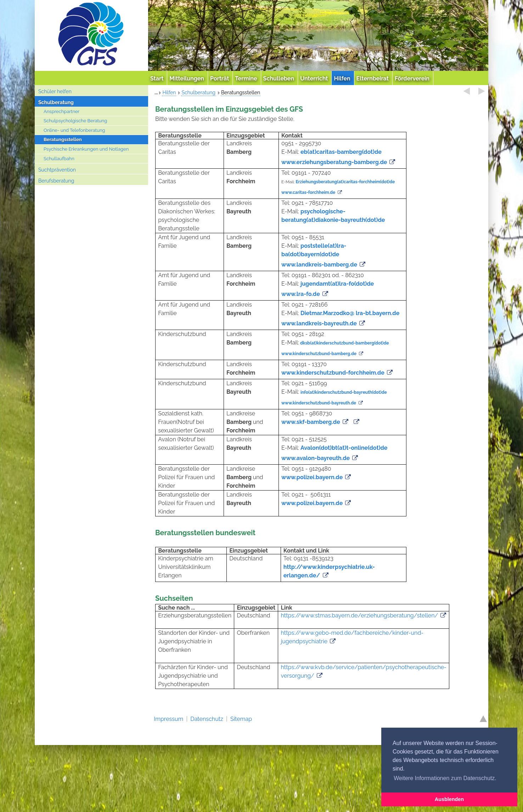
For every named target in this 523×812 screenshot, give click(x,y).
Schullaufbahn (59, 159)
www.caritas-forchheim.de (308, 192)
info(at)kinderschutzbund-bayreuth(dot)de (344, 392)
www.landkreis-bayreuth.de (319, 323)
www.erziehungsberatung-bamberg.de (334, 162)
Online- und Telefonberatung (74, 130)
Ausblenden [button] (449, 799)
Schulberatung (56, 102)
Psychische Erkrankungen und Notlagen (86, 149)
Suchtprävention (57, 170)
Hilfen (169, 93)
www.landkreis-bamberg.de (319, 265)
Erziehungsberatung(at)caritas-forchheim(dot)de (345, 182)
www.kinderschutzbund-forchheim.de (333, 373)
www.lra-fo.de (301, 294)
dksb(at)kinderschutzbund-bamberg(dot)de (345, 343)
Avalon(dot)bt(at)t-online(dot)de (344, 448)
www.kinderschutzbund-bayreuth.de (319, 403)
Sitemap (241, 719)
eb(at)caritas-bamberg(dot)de (341, 152)
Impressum (168, 719)
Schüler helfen (55, 91)
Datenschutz (207, 719)
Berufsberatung (56, 181)
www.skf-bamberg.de (311, 422)
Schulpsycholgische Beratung (75, 121)
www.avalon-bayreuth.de (316, 458)
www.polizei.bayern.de (312, 477)
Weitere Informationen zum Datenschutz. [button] (445, 778)
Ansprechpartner (61, 111)
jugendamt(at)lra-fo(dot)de (337, 284)
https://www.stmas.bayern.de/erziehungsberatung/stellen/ (360, 615)
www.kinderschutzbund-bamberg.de (319, 354)
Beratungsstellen (63, 139)
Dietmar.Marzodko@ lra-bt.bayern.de (350, 313)
